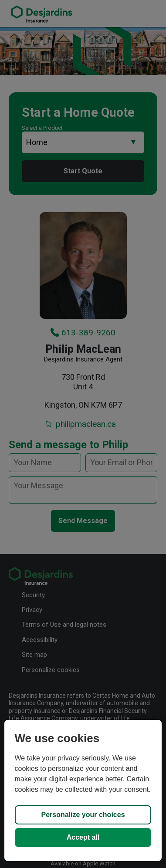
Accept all (83, 837)
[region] (83, 790)
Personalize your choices (83, 815)
